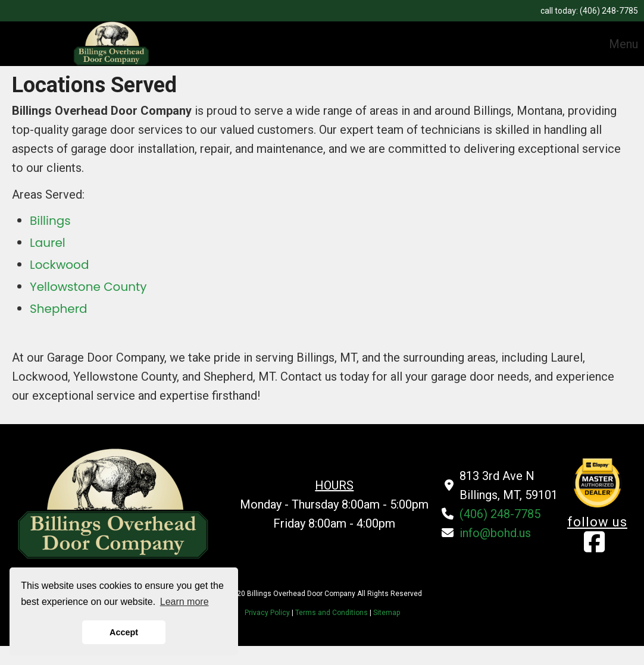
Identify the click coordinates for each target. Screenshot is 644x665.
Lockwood (59, 265)
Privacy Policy (268, 613)
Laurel (48, 243)
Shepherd (59, 309)
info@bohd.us (495, 533)
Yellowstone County (88, 287)
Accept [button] (124, 632)
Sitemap (387, 613)
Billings (50, 221)
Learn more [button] (185, 602)
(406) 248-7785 (609, 11)
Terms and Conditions (332, 613)
